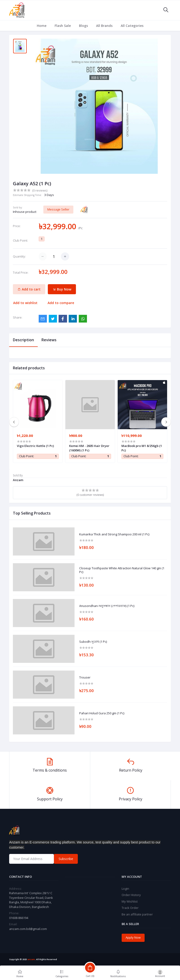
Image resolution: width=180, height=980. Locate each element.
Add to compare (61, 303)
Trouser (85, 678)
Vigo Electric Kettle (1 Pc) (35, 446)
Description (23, 340)
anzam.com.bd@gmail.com (28, 929)
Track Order (130, 908)
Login (125, 889)
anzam (31, 959)
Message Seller (58, 209)
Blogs (83, 26)
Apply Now (133, 937)
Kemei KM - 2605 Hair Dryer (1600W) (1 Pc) (89, 448)
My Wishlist (130, 901)
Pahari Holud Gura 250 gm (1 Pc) (102, 713)
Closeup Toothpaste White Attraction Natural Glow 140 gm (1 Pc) (122, 570)
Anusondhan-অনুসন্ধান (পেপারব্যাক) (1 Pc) (107, 606)
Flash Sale (63, 26)
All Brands (104, 26)
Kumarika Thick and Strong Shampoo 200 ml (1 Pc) (114, 534)
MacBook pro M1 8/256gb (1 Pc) (142, 448)
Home (42, 26)
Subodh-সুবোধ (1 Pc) (93, 642)
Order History (131, 895)
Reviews (49, 340)
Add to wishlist (25, 303)
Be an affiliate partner (137, 914)
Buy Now (62, 289)
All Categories (132, 26)
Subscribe (66, 859)
